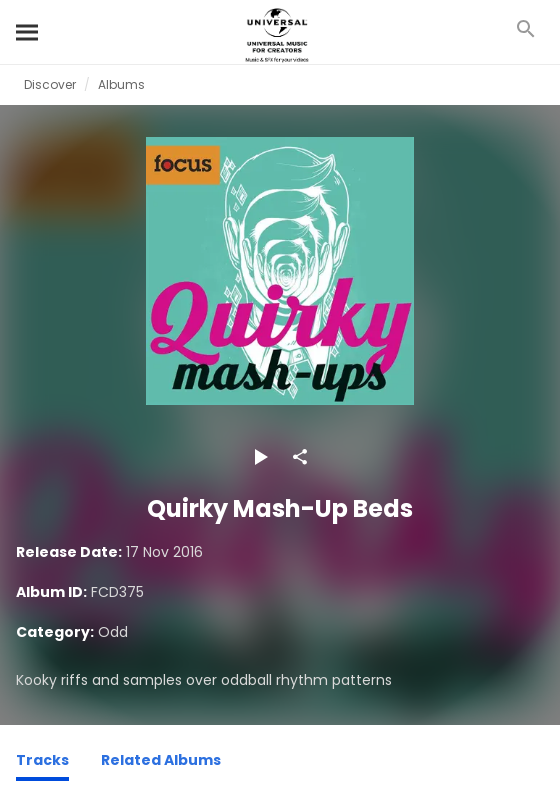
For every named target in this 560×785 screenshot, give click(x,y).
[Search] (28, 32)
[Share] (300, 457)
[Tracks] (42, 763)
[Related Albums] (161, 763)
